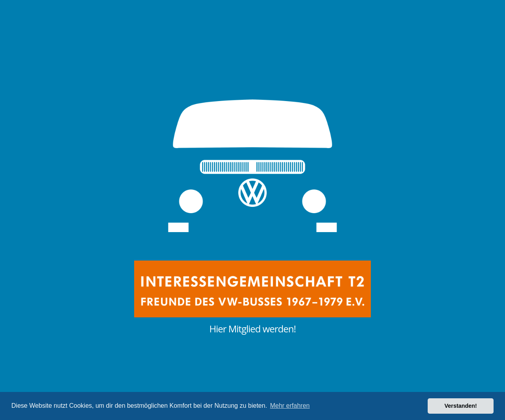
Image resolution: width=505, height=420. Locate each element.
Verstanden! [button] (461, 406)
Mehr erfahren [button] (290, 406)
